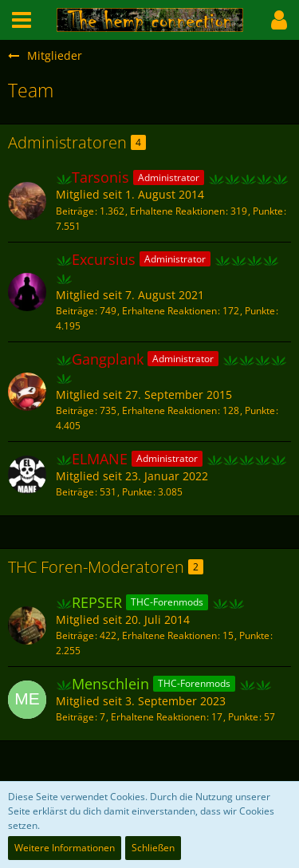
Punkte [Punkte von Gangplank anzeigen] (260, 410)
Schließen (153, 848)
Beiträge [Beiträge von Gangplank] (75, 410)
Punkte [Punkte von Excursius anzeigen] (260, 311)
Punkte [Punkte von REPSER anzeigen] (254, 635)
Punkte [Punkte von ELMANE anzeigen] (137, 492)
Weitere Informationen (65, 848)
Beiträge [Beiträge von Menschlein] (75, 717)
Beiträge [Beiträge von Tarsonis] (75, 211)
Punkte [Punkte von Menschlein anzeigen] (243, 717)
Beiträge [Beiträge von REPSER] (75, 635)
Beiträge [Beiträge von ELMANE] (75, 492)
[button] (22, 20)
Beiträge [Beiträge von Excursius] (75, 311)
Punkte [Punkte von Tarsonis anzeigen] (268, 211)
